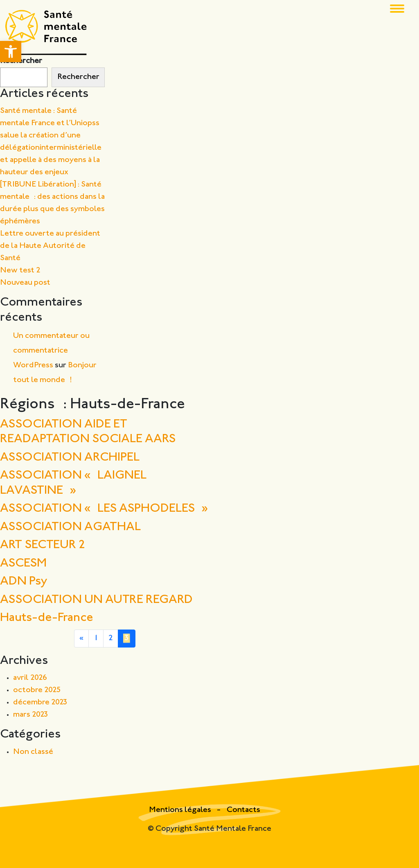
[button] (11, 52)
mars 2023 (31, 715)
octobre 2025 (37, 690)
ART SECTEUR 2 (43, 545)
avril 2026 (30, 678)
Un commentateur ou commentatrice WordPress (51, 351)
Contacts (243, 810)
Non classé (33, 752)
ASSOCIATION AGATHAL (70, 527)
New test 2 (20, 271)
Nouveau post (25, 283)
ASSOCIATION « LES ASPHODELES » (104, 509)
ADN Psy (24, 582)
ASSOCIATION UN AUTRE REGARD (96, 600)
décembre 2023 (40, 703)
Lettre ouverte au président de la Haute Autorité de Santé (50, 246)
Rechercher (21, 61)
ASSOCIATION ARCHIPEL (70, 458)
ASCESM (23, 564)
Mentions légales (181, 810)
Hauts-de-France (47, 618)
